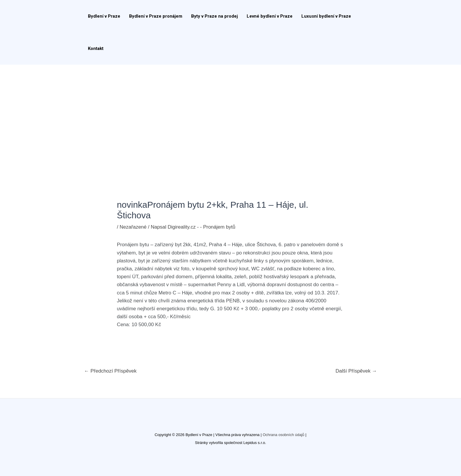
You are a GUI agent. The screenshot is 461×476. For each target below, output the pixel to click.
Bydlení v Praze (104, 16)
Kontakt (96, 48)
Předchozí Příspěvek (110, 371)
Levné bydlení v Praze (270, 16)
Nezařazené (133, 227)
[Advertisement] (230, 109)
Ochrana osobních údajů (283, 435)
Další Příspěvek (356, 371)
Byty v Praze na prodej (214, 16)
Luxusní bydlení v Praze (326, 16)
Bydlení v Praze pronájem (156, 16)
